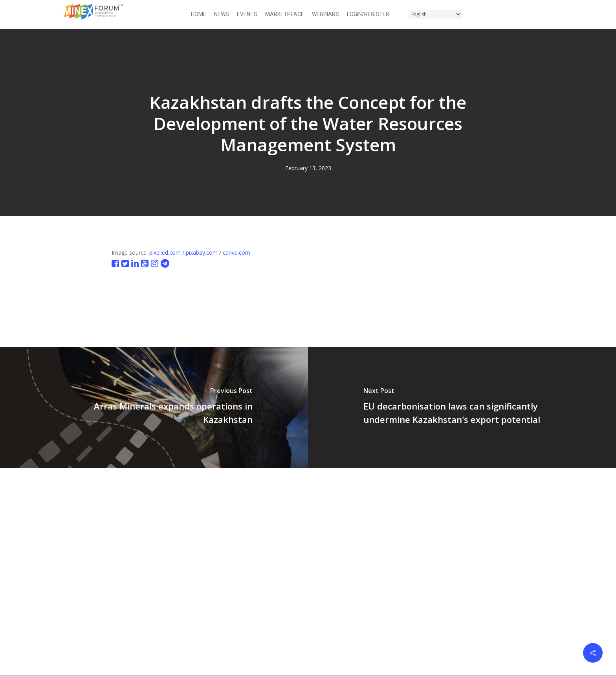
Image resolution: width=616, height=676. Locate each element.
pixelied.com (165, 253)
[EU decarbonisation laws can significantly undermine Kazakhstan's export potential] (462, 407)
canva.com (236, 253)
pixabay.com (202, 253)
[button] (548, 14)
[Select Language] (435, 14)
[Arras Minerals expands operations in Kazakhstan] (154, 407)
